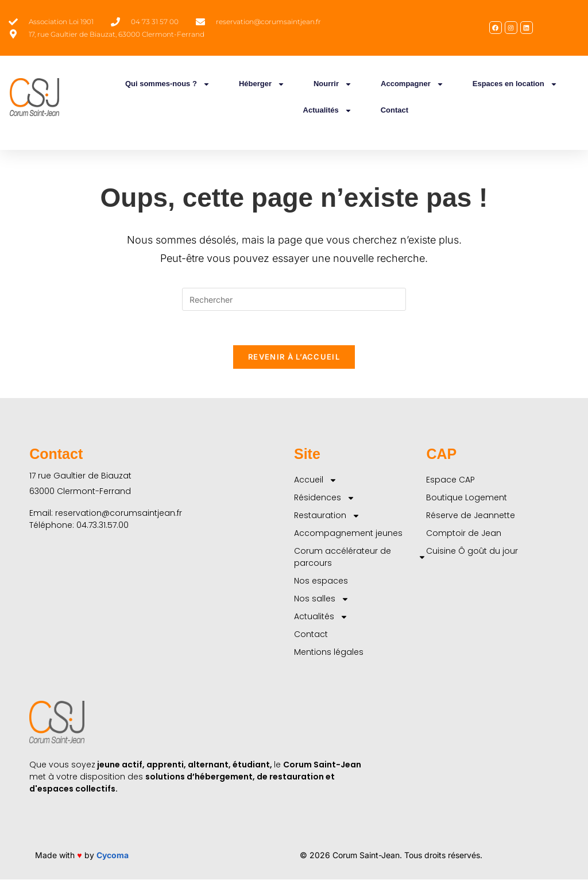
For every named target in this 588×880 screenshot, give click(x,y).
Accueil (316, 480)
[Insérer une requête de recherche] (294, 299)
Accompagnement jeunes (348, 534)
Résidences (324, 498)
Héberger (262, 84)
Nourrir (333, 84)
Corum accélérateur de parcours (360, 557)
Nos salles (322, 599)
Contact (394, 110)
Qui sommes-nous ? (168, 84)
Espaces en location (515, 84)
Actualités (328, 111)
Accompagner (412, 84)
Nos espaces (321, 581)
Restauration (327, 516)
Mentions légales (329, 653)
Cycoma (113, 856)
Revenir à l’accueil (294, 357)
